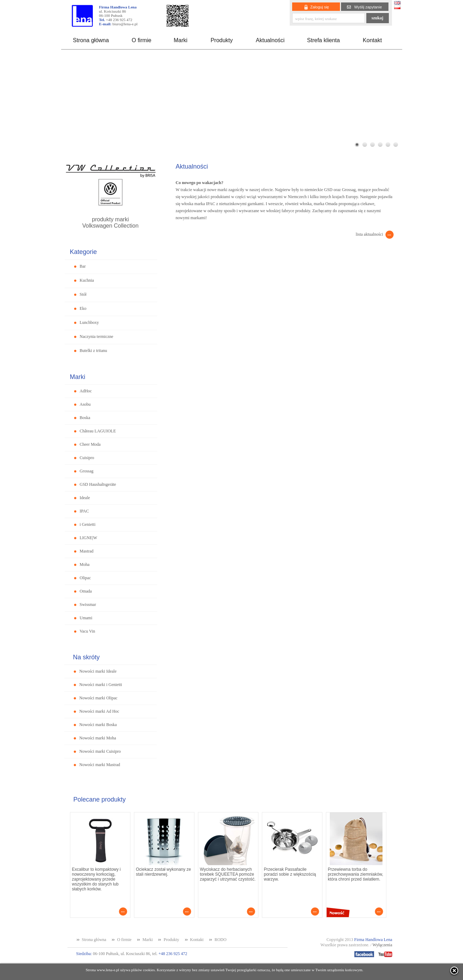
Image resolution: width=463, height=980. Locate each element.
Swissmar (88, 605)
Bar (83, 266)
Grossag (87, 471)
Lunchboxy (89, 322)
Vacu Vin (88, 631)
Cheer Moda (90, 444)
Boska (85, 418)
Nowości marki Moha (98, 738)
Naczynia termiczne (97, 337)
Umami (86, 618)
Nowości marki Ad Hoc (99, 711)
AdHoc (86, 391)
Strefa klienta (323, 40)
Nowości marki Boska (98, 725)
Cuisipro (87, 458)
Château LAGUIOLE (98, 431)
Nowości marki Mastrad (100, 765)
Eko (83, 308)
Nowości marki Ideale (98, 671)
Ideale (85, 498)
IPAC (84, 511)
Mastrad (87, 551)
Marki (181, 40)
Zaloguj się (320, 7)
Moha (85, 564)
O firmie (142, 40)
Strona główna (91, 40)
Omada (86, 591)
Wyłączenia (382, 945)
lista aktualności (369, 234)
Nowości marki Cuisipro (100, 751)
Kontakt (372, 40)
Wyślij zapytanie (368, 7)
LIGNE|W (89, 538)
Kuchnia (87, 280)
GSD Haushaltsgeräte (98, 484)
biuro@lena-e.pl (125, 24)
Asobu (85, 404)
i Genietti (88, 524)
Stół (83, 294)
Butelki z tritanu (94, 351)
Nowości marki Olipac (99, 698)
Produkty (222, 40)
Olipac (85, 578)
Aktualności (270, 40)
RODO (220, 940)
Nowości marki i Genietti (101, 685)
